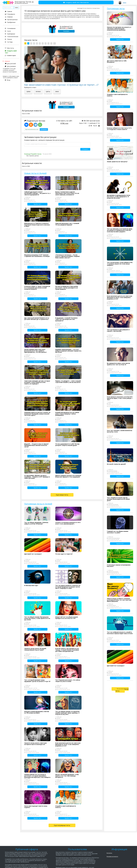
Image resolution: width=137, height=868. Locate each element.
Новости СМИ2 (26, 114)
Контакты (109, 853)
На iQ (8, 31)
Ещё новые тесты (62, 495)
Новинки (9, 17)
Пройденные (10, 22)
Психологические (12, 36)
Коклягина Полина (113, 471)
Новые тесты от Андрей (35, 173)
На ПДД (9, 42)
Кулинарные (10, 34)
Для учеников (10, 66)
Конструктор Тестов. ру (24, 2)
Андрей (81, 8)
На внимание (10, 28)
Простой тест (90, 8)
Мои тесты (9, 48)
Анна (109, 404)
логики (38, 91)
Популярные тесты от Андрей (38, 504)
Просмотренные (11, 20)
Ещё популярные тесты (62, 825)
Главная (8, 11)
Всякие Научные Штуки (114, 538)
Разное (8, 39)
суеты (48, 91)
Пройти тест (37, 204)
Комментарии (10, 55)
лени (57, 91)
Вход (8, 80)
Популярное (10, 14)
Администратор (112, 605)
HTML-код (64, 123)
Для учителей (10, 64)
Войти (125, 3)
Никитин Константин (113, 504)
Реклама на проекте (112, 856)
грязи (28, 91)
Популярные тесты (116, 8)
